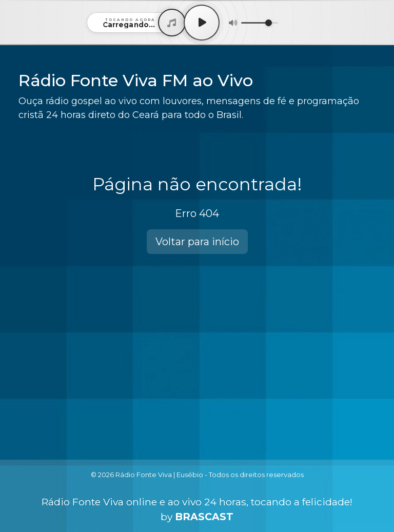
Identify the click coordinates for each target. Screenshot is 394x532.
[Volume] (260, 23)
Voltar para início (197, 242)
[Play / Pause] (202, 23)
